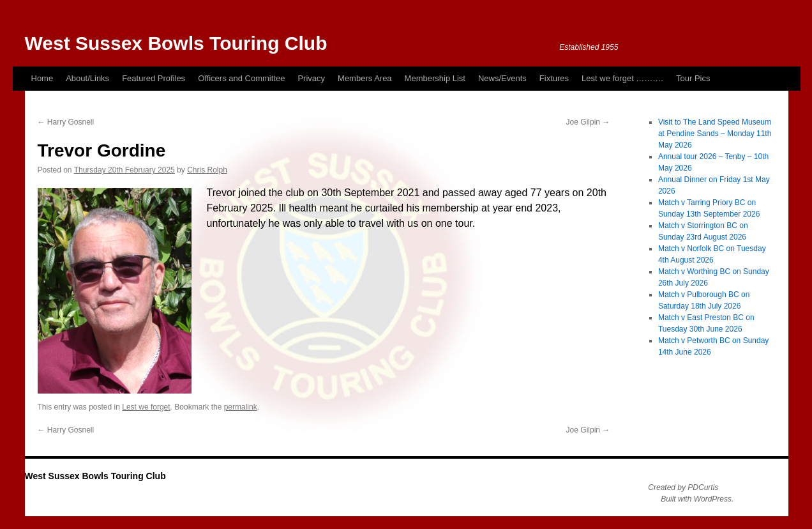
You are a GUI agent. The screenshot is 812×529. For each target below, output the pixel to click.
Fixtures (554, 78)
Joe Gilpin (588, 122)
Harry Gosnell (66, 122)
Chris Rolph (207, 170)
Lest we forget (146, 407)
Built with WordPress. (697, 499)
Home (42, 78)
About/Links (87, 78)
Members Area (365, 78)
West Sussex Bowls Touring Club (176, 43)
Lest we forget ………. (622, 78)
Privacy (311, 78)
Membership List (435, 78)
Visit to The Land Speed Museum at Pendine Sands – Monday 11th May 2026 (715, 134)
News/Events (502, 78)
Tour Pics (693, 78)
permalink (241, 407)
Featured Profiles (154, 78)
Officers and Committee (241, 78)
